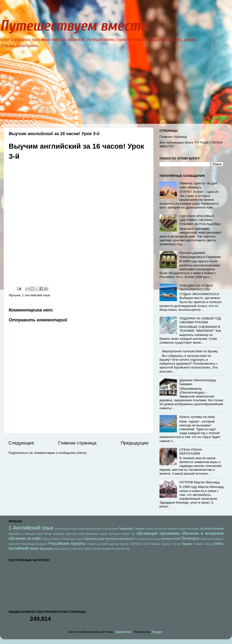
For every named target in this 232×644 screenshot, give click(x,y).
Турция (187, 544)
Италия (218, 529)
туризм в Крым (171, 544)
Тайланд (155, 544)
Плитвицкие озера (73, 539)
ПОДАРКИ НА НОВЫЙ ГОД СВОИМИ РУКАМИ (200, 320)
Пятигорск (190, 538)
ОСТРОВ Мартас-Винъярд (199, 482)
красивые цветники (65, 534)
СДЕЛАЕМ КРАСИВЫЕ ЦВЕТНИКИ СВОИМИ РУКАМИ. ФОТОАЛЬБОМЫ (200, 220)
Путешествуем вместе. (75, 26)
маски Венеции (110, 534)
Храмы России (93, 549)
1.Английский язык (36, 295)
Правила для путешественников (109, 539)
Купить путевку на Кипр (197, 417)
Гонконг (139, 529)
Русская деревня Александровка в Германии (200, 255)
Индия (182, 529)
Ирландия (193, 529)
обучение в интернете (203, 533)
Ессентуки (160, 529)
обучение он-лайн (25, 538)
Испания (206, 529)
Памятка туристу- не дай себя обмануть (198, 185)
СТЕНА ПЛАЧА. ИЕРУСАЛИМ (191, 452)
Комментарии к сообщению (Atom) (60, 453)
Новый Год (128, 534)
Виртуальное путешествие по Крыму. (190, 351)
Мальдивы (92, 534)
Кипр (40, 534)
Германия (126, 529)
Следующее (21, 443)
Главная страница (77, 443)
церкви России (111, 549)
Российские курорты (67, 543)
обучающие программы (158, 533)
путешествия (170, 539)
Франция (46, 549)
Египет (149, 529)
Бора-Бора (78, 529)
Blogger (157, 632)
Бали (67, 529)
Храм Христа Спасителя (68, 549)
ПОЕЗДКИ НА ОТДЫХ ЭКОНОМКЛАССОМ (196, 287)
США (146, 544)
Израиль (173, 529)
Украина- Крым (203, 544)
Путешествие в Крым (147, 539)
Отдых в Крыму (51, 539)
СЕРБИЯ (136, 544)
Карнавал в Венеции (22, 534)
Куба (81, 534)
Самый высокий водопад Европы (108, 544)
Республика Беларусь (34, 544)
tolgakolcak (123, 632)
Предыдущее (135, 443)
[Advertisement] (116, 90)
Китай (48, 534)
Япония (125, 549)
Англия (59, 529)
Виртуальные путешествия (101, 529)
